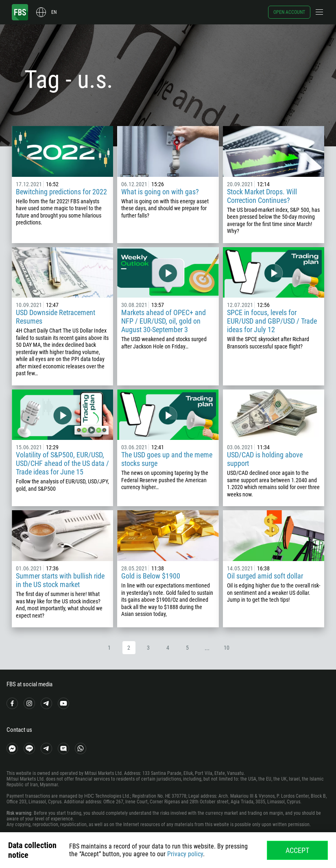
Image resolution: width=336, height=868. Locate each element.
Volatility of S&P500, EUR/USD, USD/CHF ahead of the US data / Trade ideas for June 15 (62, 463)
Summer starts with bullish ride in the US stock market (60, 580)
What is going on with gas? (160, 192)
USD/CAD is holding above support (265, 459)
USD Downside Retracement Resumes (56, 317)
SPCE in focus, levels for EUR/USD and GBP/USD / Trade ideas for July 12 (272, 321)
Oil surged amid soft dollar (265, 576)
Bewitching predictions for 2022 (61, 192)
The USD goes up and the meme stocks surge (167, 459)
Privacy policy (185, 854)
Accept (297, 850)
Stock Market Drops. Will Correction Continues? (262, 196)
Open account (289, 12)
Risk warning (19, 813)
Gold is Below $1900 (151, 576)
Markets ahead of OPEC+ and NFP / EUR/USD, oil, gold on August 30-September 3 (164, 321)
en (54, 12)
